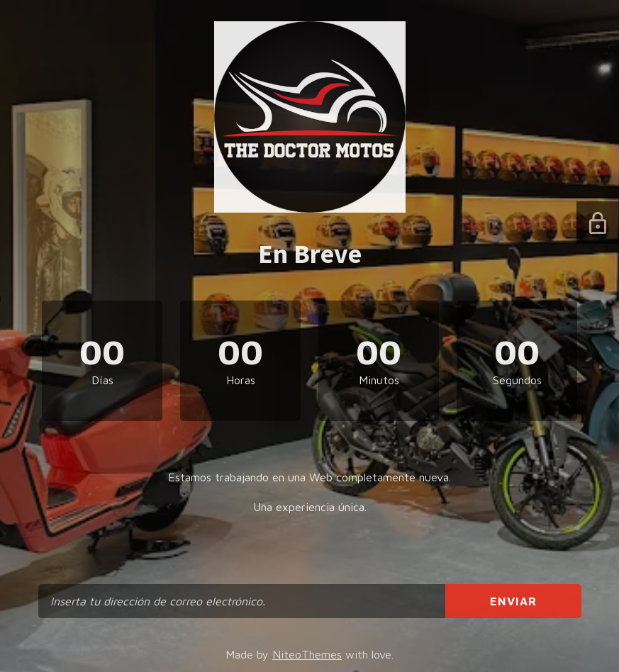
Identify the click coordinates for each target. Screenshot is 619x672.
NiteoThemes (307, 654)
